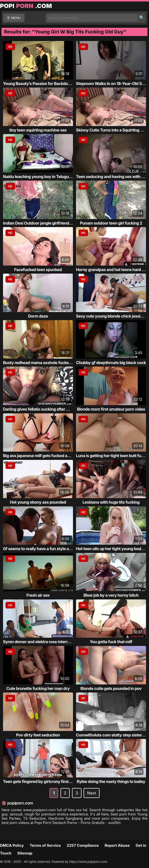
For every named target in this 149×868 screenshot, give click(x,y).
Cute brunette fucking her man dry (38, 688)
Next (91, 793)
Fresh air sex (38, 595)
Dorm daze (38, 316)
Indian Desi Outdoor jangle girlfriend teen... (42, 223)
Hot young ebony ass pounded (38, 502)
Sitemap (25, 853)
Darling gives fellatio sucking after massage (43, 409)
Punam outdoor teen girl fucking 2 (111, 223)
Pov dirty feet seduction (38, 735)
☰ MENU (14, 18)
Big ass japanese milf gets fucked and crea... (44, 456)
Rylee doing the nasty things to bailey (111, 781)
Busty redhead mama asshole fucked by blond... (47, 363)
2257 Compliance (83, 845)
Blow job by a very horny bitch (111, 595)
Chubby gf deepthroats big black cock (111, 363)
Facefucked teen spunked (38, 270)
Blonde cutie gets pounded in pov (111, 688)
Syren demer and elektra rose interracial (40, 642)
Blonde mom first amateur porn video (111, 409)
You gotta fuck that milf (111, 642)
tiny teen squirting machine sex (38, 130)
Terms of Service (45, 845)
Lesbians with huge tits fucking (111, 502)
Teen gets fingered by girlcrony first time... (42, 781)
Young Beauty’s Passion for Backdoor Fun (41, 84)
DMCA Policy (12, 845)
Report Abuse (117, 845)
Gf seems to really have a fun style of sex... (42, 549)
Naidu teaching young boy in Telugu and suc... (45, 177)
